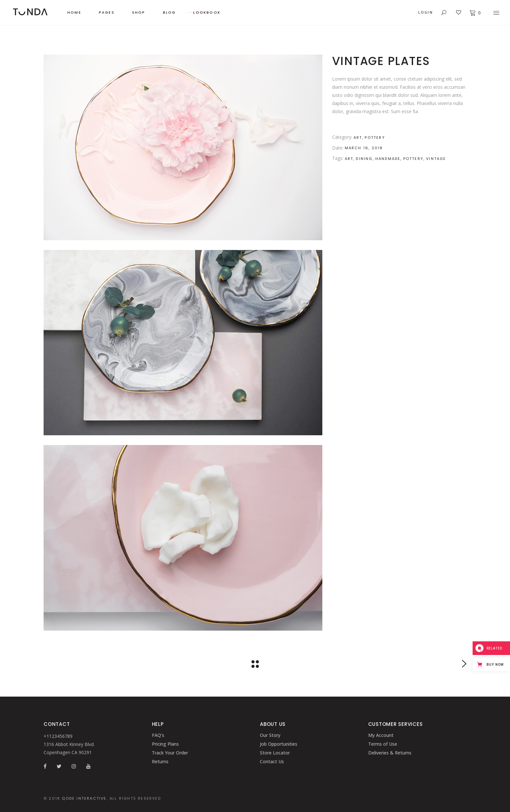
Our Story (270, 735)
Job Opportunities (279, 744)
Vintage (436, 159)
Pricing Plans (165, 744)
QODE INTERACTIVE (84, 798)
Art (358, 138)
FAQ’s (158, 735)
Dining (364, 159)
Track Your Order (170, 753)
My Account (381, 735)
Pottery (375, 138)
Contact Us (272, 761)
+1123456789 (58, 736)
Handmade (388, 159)
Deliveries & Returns (390, 753)
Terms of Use (383, 744)
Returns (160, 761)
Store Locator (275, 753)
